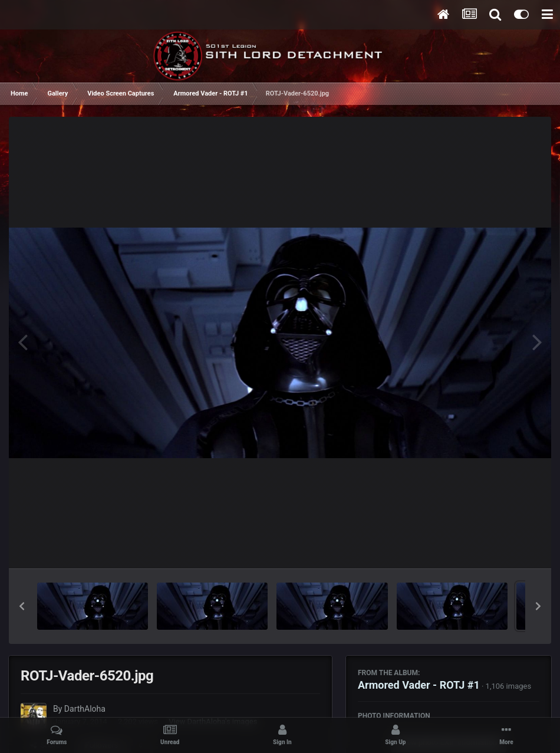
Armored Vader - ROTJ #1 (419, 685)
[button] (22, 606)
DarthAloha (85, 709)
